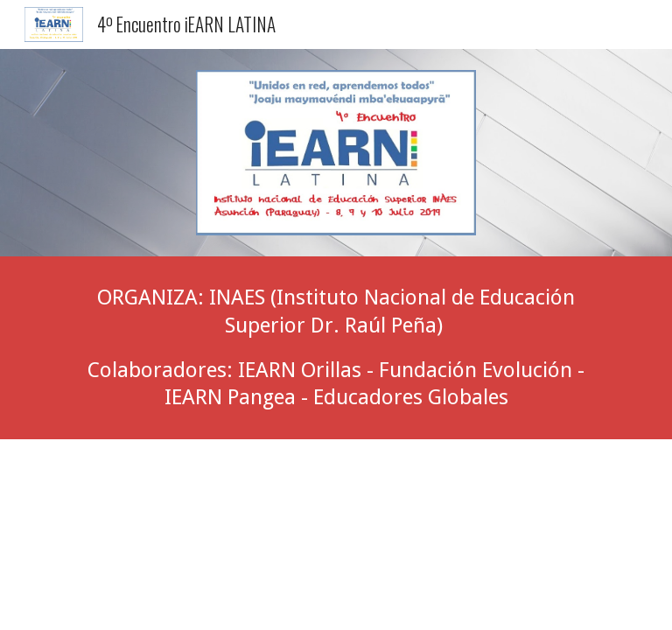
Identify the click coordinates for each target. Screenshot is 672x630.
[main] (336, 348)
